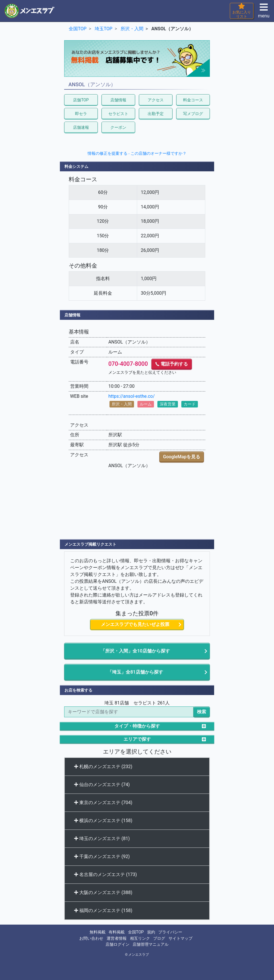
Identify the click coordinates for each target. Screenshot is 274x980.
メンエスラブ (139, 955)
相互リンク (140, 938)
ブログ (159, 938)
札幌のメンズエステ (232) (103, 767)
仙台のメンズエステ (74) (102, 785)
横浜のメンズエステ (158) (103, 821)
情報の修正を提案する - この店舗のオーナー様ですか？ (137, 153)
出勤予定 (156, 114)
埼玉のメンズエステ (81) (102, 839)
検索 (202, 712)
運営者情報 (117, 938)
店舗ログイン (117, 944)
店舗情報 (118, 100)
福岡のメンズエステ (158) (103, 910)
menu (264, 12)
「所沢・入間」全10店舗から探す (135, 651)
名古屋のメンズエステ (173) (105, 874)
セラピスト (118, 114)
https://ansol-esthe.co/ (132, 396)
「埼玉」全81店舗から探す (135, 672)
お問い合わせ (91, 938)
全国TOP (136, 932)
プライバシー (170, 932)
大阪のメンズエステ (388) (103, 892)
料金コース (193, 100)
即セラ (81, 114)
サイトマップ (180, 938)
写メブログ (193, 114)
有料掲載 (117, 932)
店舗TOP (81, 100)
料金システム (76, 166)
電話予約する (172, 364)
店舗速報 (81, 127)
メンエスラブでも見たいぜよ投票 (135, 624)
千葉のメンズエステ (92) (102, 857)
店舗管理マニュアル (151, 944)
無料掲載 (98, 932)
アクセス (156, 100)
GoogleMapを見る (182, 457)
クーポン (118, 127)
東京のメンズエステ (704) (103, 803)
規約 (151, 932)
